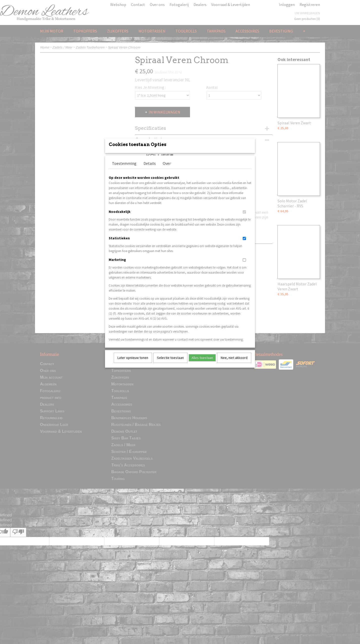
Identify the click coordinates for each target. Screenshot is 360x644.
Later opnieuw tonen (133, 364)
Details (150, 170)
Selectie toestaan (170, 364)
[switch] (244, 218)
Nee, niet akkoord (234, 364)
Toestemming (124, 170)
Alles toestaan (202, 364)
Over (167, 170)
